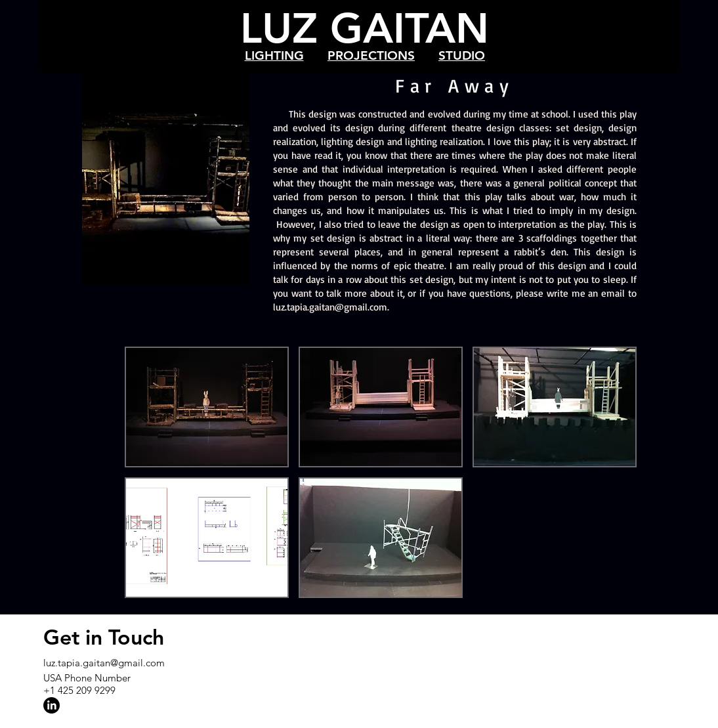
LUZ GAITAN (365, 28)
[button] (207, 407)
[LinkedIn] (52, 705)
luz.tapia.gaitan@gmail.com (330, 307)
